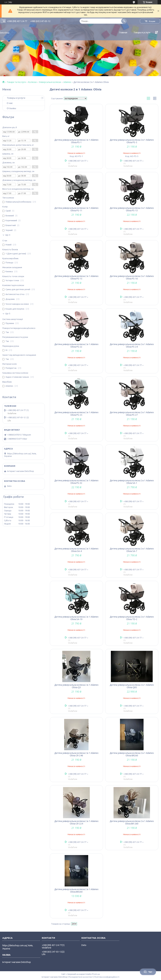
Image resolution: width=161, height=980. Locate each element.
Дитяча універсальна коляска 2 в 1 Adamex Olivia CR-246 (76, 754)
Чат (148, 972)
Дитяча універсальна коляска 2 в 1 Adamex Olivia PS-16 (132, 277)
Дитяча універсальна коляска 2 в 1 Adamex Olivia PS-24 (132, 346)
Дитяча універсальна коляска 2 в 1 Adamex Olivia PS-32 (76, 482)
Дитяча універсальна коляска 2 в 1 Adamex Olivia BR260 (132, 754)
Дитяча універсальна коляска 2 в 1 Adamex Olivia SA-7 (132, 550)
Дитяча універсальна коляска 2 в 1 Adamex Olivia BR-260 (132, 822)
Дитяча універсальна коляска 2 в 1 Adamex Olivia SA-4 (76, 550)
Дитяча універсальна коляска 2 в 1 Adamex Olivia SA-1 (132, 482)
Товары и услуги (142, 32)
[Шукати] (124, 21)
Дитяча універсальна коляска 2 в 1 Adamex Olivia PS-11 (76, 209)
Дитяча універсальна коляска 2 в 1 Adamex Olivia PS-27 (132, 414)
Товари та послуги (16, 82)
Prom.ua (96, 974)
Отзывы (11, 108)
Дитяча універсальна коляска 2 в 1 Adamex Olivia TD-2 (132, 618)
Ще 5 (8, 314)
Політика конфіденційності (107, 977)
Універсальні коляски (50, 82)
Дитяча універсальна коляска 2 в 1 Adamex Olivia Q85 (132, 686)
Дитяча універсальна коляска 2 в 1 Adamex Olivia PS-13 (132, 209)
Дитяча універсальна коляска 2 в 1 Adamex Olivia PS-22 (76, 346)
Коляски (32, 82)
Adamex (67, 82)
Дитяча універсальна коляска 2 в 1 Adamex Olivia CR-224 (76, 822)
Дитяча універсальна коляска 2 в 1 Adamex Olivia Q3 (76, 686)
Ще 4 (8, 235)
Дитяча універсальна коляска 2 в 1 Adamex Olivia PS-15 (76, 277)
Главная (123, 32)
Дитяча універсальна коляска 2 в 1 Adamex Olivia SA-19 (76, 618)
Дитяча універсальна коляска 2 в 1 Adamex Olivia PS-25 (76, 414)
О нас (10, 103)
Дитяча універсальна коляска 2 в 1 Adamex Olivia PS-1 (76, 141)
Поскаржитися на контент (81, 977)
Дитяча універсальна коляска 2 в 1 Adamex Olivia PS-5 (132, 141)
